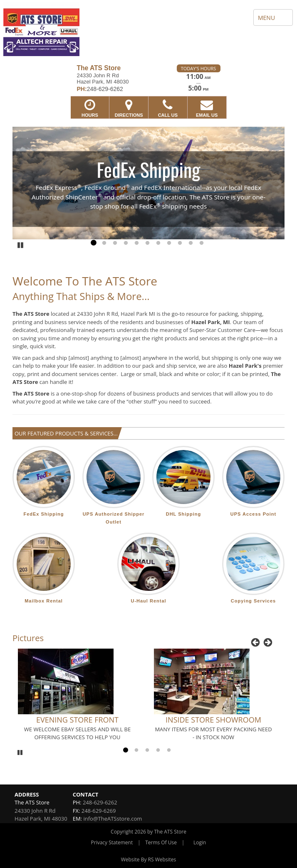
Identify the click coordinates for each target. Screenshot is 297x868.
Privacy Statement (112, 842)
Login (200, 842)
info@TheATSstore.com (113, 819)
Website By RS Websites (149, 859)
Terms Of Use (161, 842)
